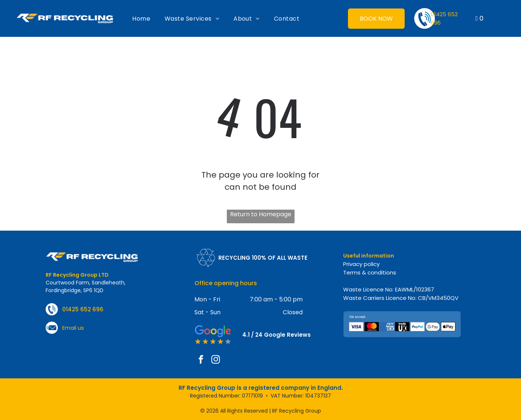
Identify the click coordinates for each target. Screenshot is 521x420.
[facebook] (201, 360)
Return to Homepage (261, 214)
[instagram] (216, 360)
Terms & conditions (370, 272)
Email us (73, 328)
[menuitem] (141, 18)
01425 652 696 (83, 309)
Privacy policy (361, 264)
